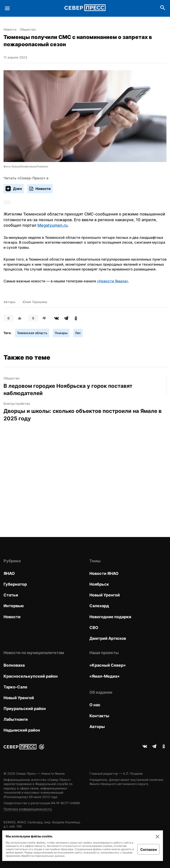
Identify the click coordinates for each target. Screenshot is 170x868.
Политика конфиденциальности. (28, 809)
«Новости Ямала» (113, 281)
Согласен (149, 850)
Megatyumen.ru (53, 225)
